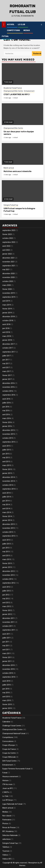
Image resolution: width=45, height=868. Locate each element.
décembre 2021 (9, 258)
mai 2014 (6, 505)
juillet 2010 (7, 685)
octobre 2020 (8, 281)
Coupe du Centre (9, 753)
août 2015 (6, 446)
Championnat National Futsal (14, 733)
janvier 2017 (7, 379)
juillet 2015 (7, 450)
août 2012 (6, 587)
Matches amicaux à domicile (18, 171)
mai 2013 (6, 552)
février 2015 (7, 469)
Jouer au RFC (8, 788)
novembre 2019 (9, 293)
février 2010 (7, 704)
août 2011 (6, 634)
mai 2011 (6, 646)
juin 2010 (6, 689)
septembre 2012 (9, 583)
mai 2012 (6, 599)
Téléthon (6, 847)
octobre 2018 (8, 321)
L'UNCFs (6, 792)
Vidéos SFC (7, 859)
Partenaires (7, 820)
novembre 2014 (9, 481)
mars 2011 (7, 653)
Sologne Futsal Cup (11, 205)
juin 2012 (6, 595)
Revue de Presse (9, 827)
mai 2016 (6, 411)
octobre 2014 (8, 485)
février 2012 (7, 610)
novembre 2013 (9, 528)
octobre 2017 (8, 348)
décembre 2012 (9, 571)
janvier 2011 (7, 661)
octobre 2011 (8, 626)
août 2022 (6, 246)
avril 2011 (6, 650)
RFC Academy (8, 831)
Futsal (5, 36)
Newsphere (33, 863)
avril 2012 (6, 603)
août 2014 (6, 493)
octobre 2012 (8, 579)
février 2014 (7, 516)
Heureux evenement (10, 777)
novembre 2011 (9, 622)
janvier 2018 (7, 340)
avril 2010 (6, 697)
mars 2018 (7, 336)
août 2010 (6, 681)
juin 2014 (6, 501)
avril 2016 (6, 415)
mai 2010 (6, 693)
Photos (5, 824)
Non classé (7, 816)
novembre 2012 (9, 575)
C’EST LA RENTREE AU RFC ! (17, 94)
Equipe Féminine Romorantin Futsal (16, 769)
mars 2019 (7, 305)
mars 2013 (7, 559)
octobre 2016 (8, 391)
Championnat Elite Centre (13, 91)
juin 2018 (6, 328)
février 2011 (7, 657)
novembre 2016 (9, 387)
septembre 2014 (9, 489)
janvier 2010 (7, 708)
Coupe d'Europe (9, 745)
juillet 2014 (7, 497)
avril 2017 (6, 368)
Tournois (6, 851)
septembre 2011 (9, 630)
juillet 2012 (7, 591)
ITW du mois (7, 784)
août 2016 (6, 399)
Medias (27, 30)
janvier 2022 (7, 254)
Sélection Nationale (10, 835)
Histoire (5, 780)
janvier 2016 (7, 426)
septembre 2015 (9, 442)
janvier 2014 (7, 520)
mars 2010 (7, 700)
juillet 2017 (7, 356)
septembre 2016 (9, 395)
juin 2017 (6, 360)
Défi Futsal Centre (9, 761)
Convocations (8, 741)
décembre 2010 (9, 665)
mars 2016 (7, 418)
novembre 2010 (9, 669)
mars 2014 (7, 512)
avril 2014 (6, 509)
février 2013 (7, 563)
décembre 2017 (9, 344)
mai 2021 (6, 270)
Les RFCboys (8, 800)
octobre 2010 (8, 673)
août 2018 (6, 324)
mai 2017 (6, 364)
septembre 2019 (9, 297)
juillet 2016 (7, 403)
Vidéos (5, 855)
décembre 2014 (9, 477)
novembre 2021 (9, 262)
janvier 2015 (7, 473)
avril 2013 (6, 556)
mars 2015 (7, 465)
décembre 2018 (9, 317)
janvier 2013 (7, 567)
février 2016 (7, 422)
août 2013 (6, 540)
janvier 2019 (7, 313)
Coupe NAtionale (9, 757)
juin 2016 (6, 407)
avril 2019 (6, 301)
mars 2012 (7, 606)
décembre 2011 (9, 618)
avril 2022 (6, 250)
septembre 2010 (9, 677)
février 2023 (7, 234)
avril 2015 (6, 462)
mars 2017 (7, 371)
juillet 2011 (7, 638)
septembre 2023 (9, 230)
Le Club (21, 25)
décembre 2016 (9, 383)
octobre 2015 (8, 438)
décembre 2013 (9, 524)
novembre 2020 (9, 277)
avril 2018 (6, 332)
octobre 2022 (8, 238)
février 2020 (7, 289)
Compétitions (13, 30)
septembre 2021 (9, 266)
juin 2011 (6, 642)
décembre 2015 (9, 430)
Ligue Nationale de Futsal (12, 804)
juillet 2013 (7, 544)
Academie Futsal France (13, 88)
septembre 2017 (9, 352)
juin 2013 (6, 548)
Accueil (11, 25)
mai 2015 (6, 458)
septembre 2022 (9, 242)
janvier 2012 (7, 614)
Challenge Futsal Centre (12, 726)
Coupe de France (9, 749)
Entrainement (29, 91)
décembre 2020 (9, 274)
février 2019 (7, 309)
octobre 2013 (8, 532)
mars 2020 (7, 285)
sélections (6, 839)
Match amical (9, 168)
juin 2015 (6, 454)
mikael (16, 98)
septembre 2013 (9, 536)
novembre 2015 (9, 434)
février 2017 (7, 375)
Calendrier (6, 722)
